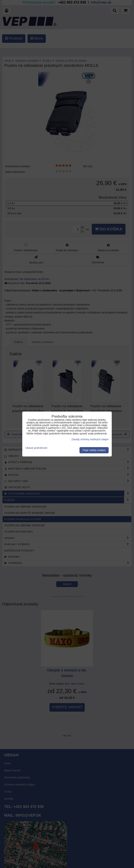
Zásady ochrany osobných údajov (90, 439)
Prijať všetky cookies (94, 450)
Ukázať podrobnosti (36, 448)
